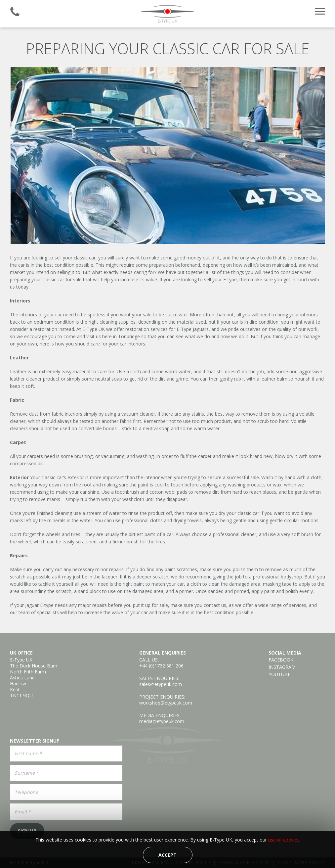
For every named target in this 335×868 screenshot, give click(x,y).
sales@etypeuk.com (161, 684)
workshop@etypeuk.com (166, 703)
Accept (167, 855)
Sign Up (27, 831)
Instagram (282, 667)
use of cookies (284, 840)
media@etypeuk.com (162, 721)
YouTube (279, 674)
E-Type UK (168, 14)
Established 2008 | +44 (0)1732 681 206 (15, 12)
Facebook (281, 660)
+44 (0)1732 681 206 (161, 666)
